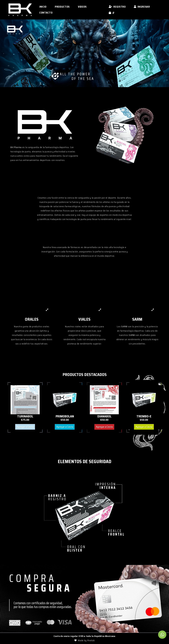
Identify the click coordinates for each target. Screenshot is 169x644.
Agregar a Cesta (25, 427)
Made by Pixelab (84, 640)
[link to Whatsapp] (162, 635)
